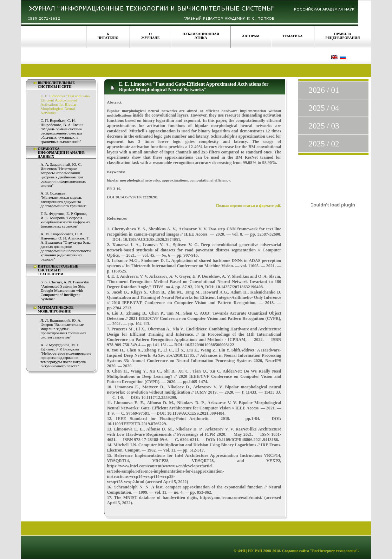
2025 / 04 (324, 108)
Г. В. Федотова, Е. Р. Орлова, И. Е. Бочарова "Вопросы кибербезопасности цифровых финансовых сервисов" (66, 220)
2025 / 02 (324, 144)
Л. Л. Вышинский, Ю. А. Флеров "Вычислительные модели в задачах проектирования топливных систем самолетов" (64, 329)
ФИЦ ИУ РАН (250, 551)
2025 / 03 (324, 126)
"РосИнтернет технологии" (334, 551)
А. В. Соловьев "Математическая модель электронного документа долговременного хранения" (64, 199)
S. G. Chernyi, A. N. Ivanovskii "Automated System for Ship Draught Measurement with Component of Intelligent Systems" (65, 290)
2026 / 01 (324, 90)
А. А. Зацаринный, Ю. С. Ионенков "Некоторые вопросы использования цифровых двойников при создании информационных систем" (63, 175)
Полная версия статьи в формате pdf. (249, 205)
